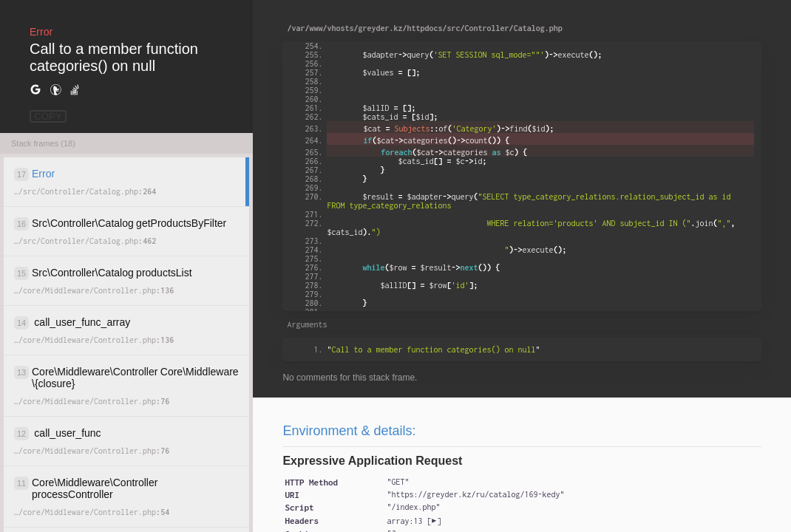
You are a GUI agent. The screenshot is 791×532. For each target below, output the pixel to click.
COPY (48, 116)
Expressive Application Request (372, 461)
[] (414, 521)
